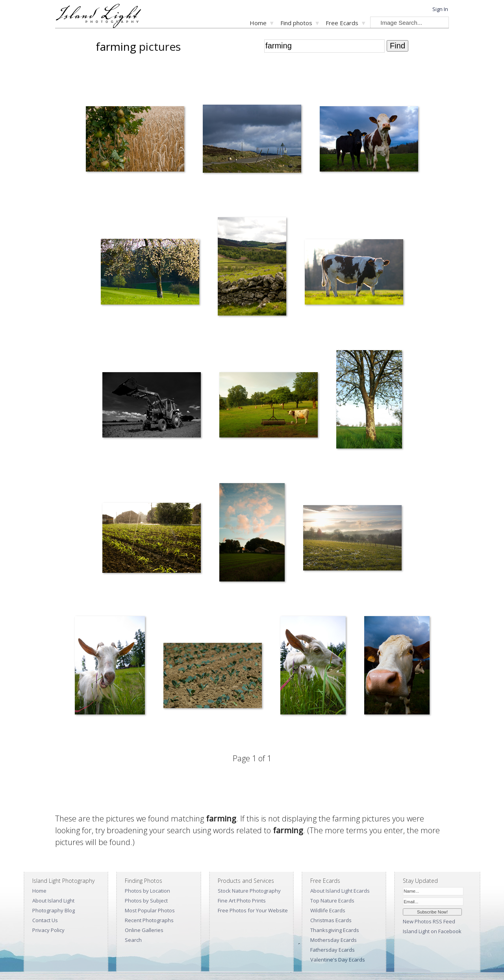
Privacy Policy (48, 930)
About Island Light (53, 901)
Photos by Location (147, 891)
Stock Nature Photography (249, 891)
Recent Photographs (149, 920)
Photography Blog (54, 910)
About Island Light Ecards (340, 891)
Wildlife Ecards (328, 910)
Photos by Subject (146, 901)
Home (258, 23)
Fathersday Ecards (333, 950)
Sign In (440, 9)
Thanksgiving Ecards (335, 930)
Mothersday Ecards (334, 940)
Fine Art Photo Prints (242, 901)
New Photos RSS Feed (429, 921)
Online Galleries (144, 930)
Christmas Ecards (331, 920)
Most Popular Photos (150, 910)
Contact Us (45, 920)
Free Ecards (342, 23)
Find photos (296, 23)
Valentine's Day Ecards (338, 960)
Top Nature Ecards (332, 901)
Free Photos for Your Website (253, 910)
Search (133, 940)
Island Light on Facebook (432, 931)
